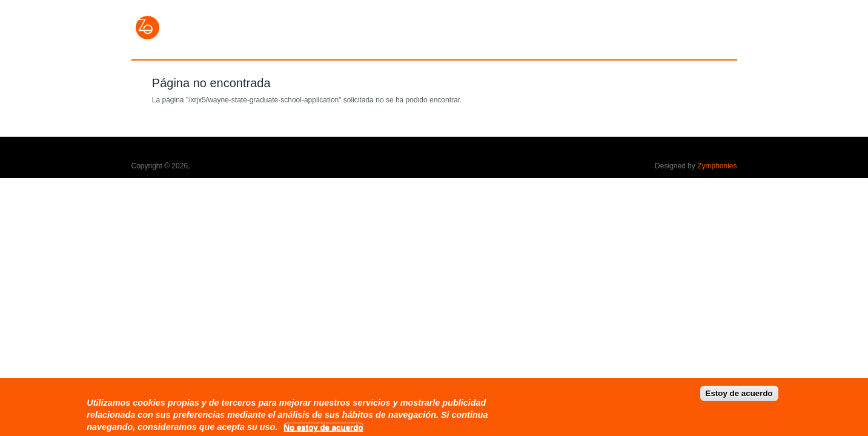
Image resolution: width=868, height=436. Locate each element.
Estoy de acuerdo (739, 398)
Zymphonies (717, 166)
